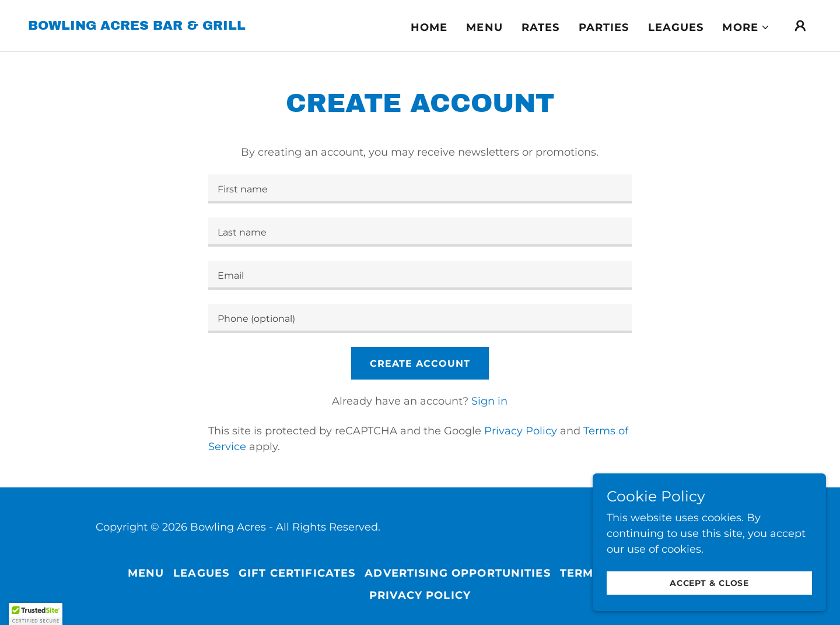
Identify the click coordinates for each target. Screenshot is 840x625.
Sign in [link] (489, 401)
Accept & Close (709, 583)
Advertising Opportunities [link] (457, 573)
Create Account (420, 364)
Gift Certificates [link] (297, 573)
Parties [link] (604, 27)
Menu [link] (484, 27)
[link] (137, 26)
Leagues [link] (676, 27)
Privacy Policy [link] (521, 431)
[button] (746, 27)
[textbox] (420, 189)
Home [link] (429, 27)
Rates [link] (541, 27)
